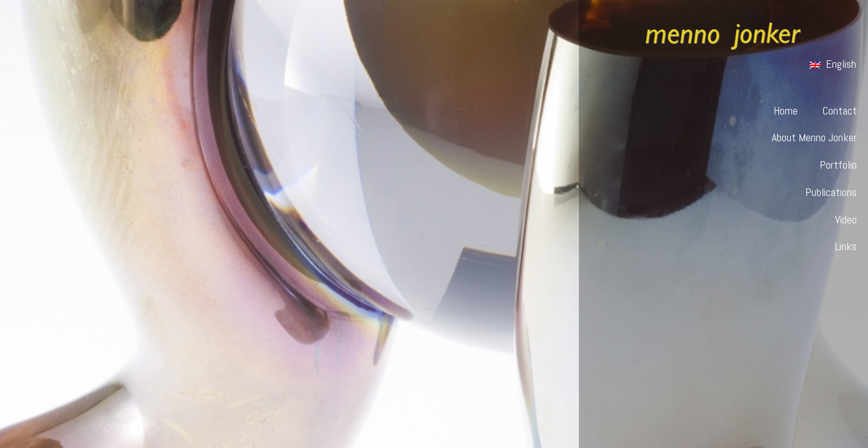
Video (846, 219)
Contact (840, 110)
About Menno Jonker (814, 137)
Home (786, 110)
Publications (831, 192)
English (833, 64)
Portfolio (838, 165)
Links (846, 246)
